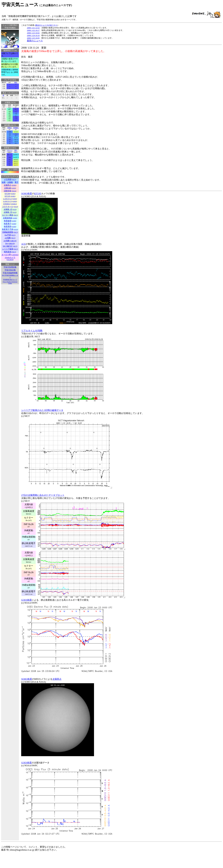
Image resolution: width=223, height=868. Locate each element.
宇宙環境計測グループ (10, 280)
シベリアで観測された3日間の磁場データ (42, 410)
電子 (16, 150)
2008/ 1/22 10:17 (33, 30)
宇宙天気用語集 (10, 267)
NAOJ (16, 207)
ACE (15, 209)
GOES (14, 188)
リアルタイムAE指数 (32, 331)
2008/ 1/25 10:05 (33, 38)
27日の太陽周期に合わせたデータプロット (43, 495)
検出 (16, 82)
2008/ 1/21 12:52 (33, 28)
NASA (14, 191)
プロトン (10, 150)
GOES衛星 (26, 600)
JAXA (16, 229)
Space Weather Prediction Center (10, 282)
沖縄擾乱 (16, 128)
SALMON (10, 260)
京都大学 (13, 241)
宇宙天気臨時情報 (10, 273)
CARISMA (15, 255)
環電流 (10, 128)
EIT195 (38, 194)
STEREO (14, 204)
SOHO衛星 (27, 194)
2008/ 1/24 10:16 (33, 35)
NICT (14, 180)
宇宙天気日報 (10, 270)
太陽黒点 (57, 679)
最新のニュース (35, 41)
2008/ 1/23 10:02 (33, 33)
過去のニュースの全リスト (46, 25)
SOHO (14, 185)
